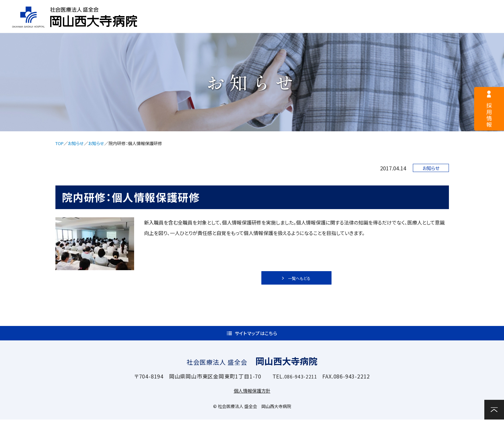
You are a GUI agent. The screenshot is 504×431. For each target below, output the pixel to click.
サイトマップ (350, 9)
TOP (60, 143)
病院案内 (185, 25)
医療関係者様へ (283, 9)
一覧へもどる (300, 280)
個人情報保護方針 (252, 402)
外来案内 (245, 25)
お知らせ (76, 143)
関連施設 (428, 25)
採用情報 (218, 9)
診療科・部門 (367, 25)
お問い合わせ (481, 24)
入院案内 (306, 25)
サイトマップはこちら (256, 341)
